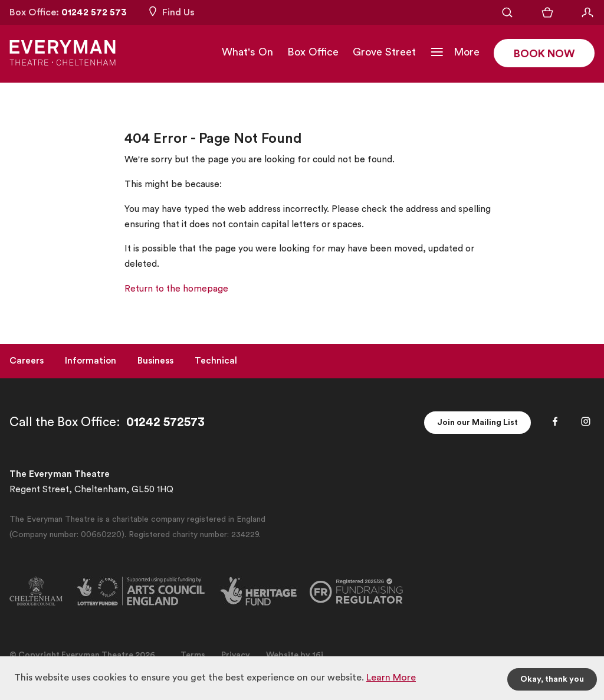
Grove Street (384, 52)
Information (91, 361)
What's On (247, 52)
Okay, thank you (552, 679)
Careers (27, 361)
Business (155, 361)
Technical (216, 361)
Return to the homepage (176, 289)
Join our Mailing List (477, 423)
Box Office (313, 52)
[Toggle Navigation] (455, 52)
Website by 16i (295, 655)
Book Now (544, 54)
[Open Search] (507, 12)
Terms (193, 655)
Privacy (236, 655)
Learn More (391, 678)
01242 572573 (165, 422)
